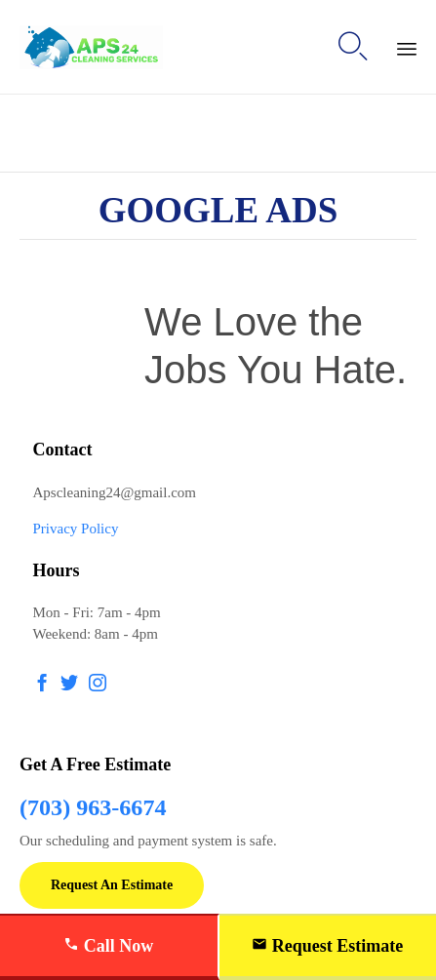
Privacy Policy (76, 529)
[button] (112, 885)
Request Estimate (327, 946)
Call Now (108, 946)
